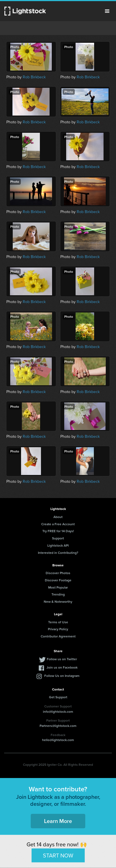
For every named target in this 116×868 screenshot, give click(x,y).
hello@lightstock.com (58, 740)
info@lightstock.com (58, 711)
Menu (107, 11)
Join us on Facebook (62, 667)
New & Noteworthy (58, 601)
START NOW (58, 855)
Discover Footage (58, 580)
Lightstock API (58, 545)
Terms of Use (58, 622)
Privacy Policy (58, 629)
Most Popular (58, 587)
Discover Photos (58, 573)
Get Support (58, 697)
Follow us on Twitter (62, 659)
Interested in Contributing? (58, 553)
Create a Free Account (58, 524)
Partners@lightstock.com (58, 726)
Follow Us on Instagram (62, 676)
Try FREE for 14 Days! (58, 531)
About (58, 517)
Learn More (58, 821)
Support (58, 538)
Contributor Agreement (58, 636)
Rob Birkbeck (34, 77)
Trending (58, 594)
